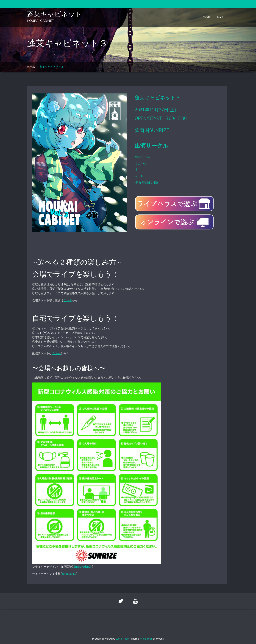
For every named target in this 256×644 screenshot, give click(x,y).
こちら (68, 300)
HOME (206, 17)
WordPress (122, 639)
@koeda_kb (69, 574)
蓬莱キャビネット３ (52, 67)
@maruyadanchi (83, 567)
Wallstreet (146, 639)
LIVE (220, 17)
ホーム (31, 67)
